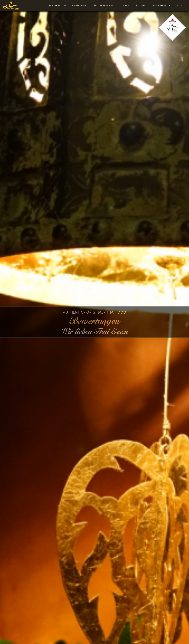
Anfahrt (141, 6)
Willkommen (57, 6)
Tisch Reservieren (104, 6)
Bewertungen (162, 6)
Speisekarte (79, 6)
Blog (180, 6)
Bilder (126, 6)
